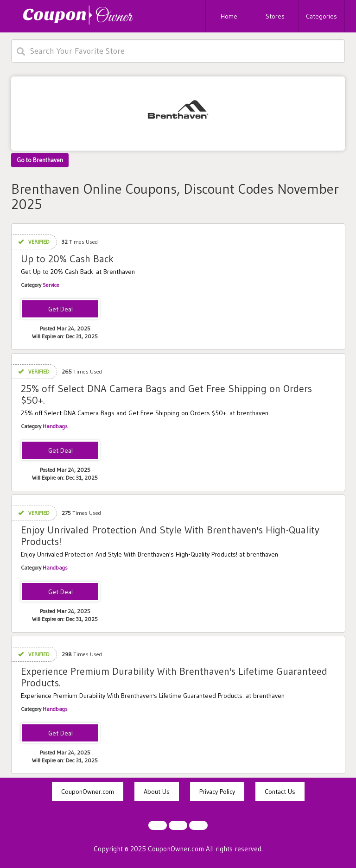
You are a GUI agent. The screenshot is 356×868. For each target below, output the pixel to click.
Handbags (55, 426)
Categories (321, 16)
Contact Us (280, 792)
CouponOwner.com (88, 792)
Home (229, 16)
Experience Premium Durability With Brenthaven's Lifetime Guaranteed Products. (174, 677)
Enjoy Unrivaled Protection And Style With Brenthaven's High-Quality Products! (170, 535)
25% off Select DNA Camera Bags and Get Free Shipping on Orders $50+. (166, 394)
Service (51, 285)
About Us (157, 792)
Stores (275, 16)
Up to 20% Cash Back (67, 259)
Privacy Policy (217, 792)
